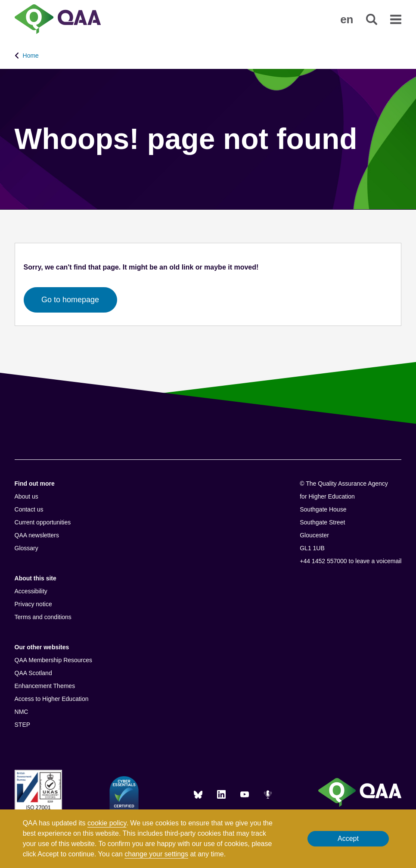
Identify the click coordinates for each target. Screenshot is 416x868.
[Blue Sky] (198, 794)
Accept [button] (348, 839)
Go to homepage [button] (70, 300)
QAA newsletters (37, 535)
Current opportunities (43, 522)
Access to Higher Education (52, 699)
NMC (22, 712)
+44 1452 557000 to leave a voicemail (351, 561)
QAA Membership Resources (54, 660)
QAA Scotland (33, 673)
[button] (347, 19)
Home (31, 56)
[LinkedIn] (221, 794)
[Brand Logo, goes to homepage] (58, 20)
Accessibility (31, 591)
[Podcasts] (268, 794)
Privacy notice (33, 604)
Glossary (26, 548)
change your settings (156, 854)
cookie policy (107, 823)
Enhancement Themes (45, 686)
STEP (23, 725)
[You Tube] (245, 794)
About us (26, 496)
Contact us (29, 509)
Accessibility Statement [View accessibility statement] (0, 0)
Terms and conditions (43, 617)
